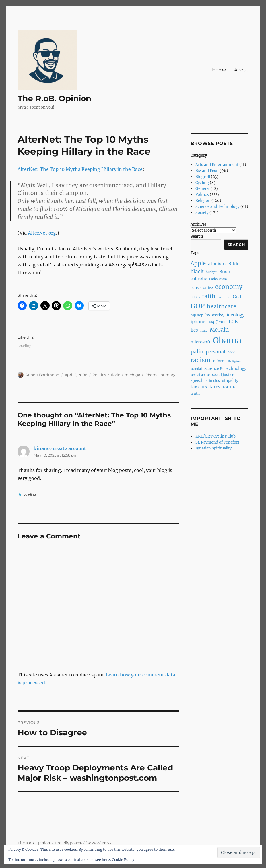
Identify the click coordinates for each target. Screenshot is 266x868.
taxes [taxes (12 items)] (215, 387)
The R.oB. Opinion (54, 98)
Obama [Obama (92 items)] (227, 340)
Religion (203, 201)
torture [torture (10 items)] (230, 387)
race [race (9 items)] (231, 352)
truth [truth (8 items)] (195, 393)
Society (202, 213)
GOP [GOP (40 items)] (198, 306)
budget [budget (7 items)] (211, 272)
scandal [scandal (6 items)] (196, 369)
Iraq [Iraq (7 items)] (211, 322)
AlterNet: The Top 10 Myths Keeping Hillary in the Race (80, 169)
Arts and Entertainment (217, 165)
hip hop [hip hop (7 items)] (197, 315)
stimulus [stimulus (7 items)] (213, 381)
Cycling (202, 183)
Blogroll (203, 177)
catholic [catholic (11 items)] (199, 279)
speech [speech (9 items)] (197, 381)
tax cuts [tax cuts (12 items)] (199, 387)
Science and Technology (217, 207)
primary (168, 375)
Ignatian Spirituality (214, 448)
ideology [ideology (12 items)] (236, 315)
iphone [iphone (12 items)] (198, 322)
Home (219, 70)
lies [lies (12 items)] (194, 330)
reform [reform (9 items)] (219, 361)
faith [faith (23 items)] (209, 296)
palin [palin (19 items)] (197, 352)
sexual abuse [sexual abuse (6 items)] (200, 375)
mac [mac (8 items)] (204, 330)
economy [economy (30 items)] (229, 287)
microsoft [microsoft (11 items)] (201, 342)
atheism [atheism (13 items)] (217, 264)
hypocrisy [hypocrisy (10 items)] (215, 315)
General (203, 189)
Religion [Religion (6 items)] (234, 361)
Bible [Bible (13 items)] (234, 264)
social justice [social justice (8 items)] (223, 375)
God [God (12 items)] (237, 297)
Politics (99, 375)
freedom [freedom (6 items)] (224, 297)
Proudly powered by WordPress (83, 843)
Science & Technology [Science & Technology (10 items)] (225, 368)
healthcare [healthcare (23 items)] (222, 306)
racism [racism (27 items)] (201, 360)
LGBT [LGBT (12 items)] (235, 322)
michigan (134, 375)
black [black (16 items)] (197, 272)
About (241, 70)
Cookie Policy (123, 860)
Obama (152, 375)
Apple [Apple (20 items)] (198, 263)
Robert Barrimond (43, 375)
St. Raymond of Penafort (217, 442)
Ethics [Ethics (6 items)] (195, 297)
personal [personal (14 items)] (216, 352)
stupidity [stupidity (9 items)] (230, 381)
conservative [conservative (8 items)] (202, 288)
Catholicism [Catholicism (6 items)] (218, 279)
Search (197, 236)
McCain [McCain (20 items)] (219, 330)
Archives (199, 224)
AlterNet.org (42, 233)
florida (117, 375)
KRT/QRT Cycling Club (216, 436)
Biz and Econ (207, 171)
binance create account (60, 448)
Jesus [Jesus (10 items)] (221, 322)
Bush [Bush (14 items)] (225, 272)
